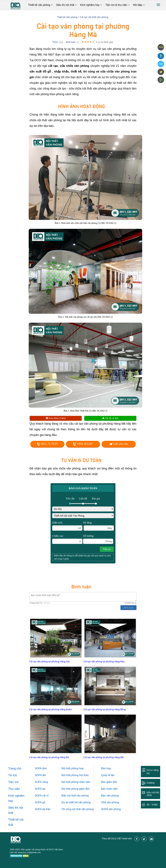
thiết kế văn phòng (80, 802)
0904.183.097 (83, 444)
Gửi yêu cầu (119, 444)
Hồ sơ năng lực (152, 772)
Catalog (150, 783)
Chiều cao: (67, 539)
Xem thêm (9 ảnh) (56, 418)
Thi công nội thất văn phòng (77, 809)
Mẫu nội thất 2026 (153, 794)
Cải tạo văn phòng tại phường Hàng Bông (105, 709)
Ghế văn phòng (110, 802)
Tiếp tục (107, 549)
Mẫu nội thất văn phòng (75, 796)
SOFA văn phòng (111, 809)
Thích (55, 42)
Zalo (161, 64)
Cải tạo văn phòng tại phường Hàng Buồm (51, 709)
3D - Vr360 (152, 805)
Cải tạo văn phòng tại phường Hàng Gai (49, 662)
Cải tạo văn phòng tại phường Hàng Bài (104, 757)
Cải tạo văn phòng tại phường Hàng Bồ (49, 757)
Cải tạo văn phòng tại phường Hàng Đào (104, 662)
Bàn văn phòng (110, 796)
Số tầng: (98, 526)
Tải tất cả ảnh (110, 418)
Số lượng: (98, 539)
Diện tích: (67, 526)
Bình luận (71, 42)
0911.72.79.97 (47, 444)
